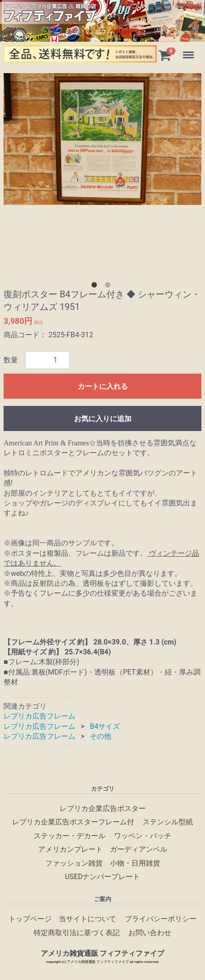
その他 (100, 736)
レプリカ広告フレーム (39, 716)
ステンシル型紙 (168, 822)
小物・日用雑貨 (135, 863)
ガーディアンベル (139, 849)
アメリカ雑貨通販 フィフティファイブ (103, 953)
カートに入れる (103, 386)
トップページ (30, 919)
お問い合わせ (150, 932)
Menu (189, 51)
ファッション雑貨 (74, 863)
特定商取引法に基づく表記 (77, 932)
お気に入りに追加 (103, 419)
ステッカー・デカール (70, 835)
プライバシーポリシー (161, 919)
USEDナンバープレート (102, 876)
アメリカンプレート (70, 849)
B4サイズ (105, 726)
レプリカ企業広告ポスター (103, 808)
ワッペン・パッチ (143, 835)
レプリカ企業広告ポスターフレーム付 (73, 822)
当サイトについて (87, 919)
